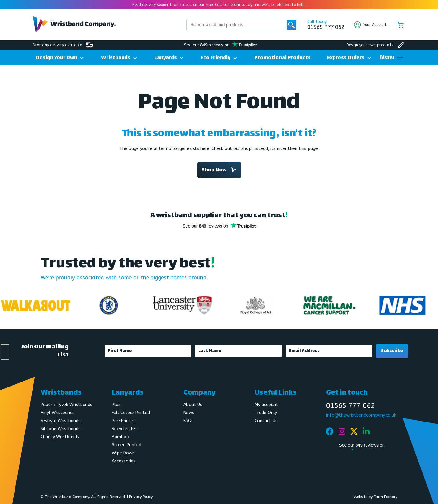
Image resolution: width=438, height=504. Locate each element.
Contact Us (266, 421)
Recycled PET (125, 429)
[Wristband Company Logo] (74, 31)
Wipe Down (123, 453)
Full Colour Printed (131, 413)
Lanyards (169, 57)
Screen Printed (127, 445)
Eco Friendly (219, 57)
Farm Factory (386, 497)
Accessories (124, 461)
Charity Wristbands (60, 437)
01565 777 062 (326, 27)
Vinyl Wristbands (58, 413)
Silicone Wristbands (61, 429)
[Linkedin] (366, 431)
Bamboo (120, 437)
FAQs (188, 421)
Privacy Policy (141, 497)
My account (266, 405)
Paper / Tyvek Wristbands (66, 405)
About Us (193, 405)
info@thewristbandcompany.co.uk (361, 415)
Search (292, 25)
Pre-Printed (124, 421)
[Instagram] (342, 431)
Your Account (375, 25)
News (189, 413)
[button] (387, 58)
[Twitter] (354, 431)
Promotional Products (283, 58)
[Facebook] (330, 431)
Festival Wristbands (61, 421)
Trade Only (266, 413)
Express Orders (350, 57)
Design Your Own (60, 57)
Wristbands (119, 57)
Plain (117, 405)
